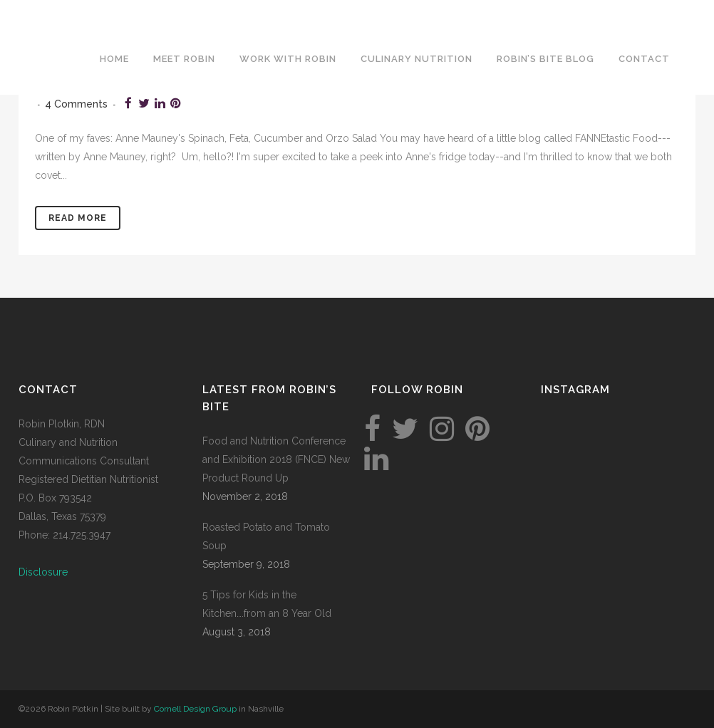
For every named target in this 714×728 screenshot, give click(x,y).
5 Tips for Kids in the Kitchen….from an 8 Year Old (267, 604)
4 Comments (76, 104)
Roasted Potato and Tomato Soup (266, 536)
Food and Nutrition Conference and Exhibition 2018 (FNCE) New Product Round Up (276, 459)
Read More (78, 218)
